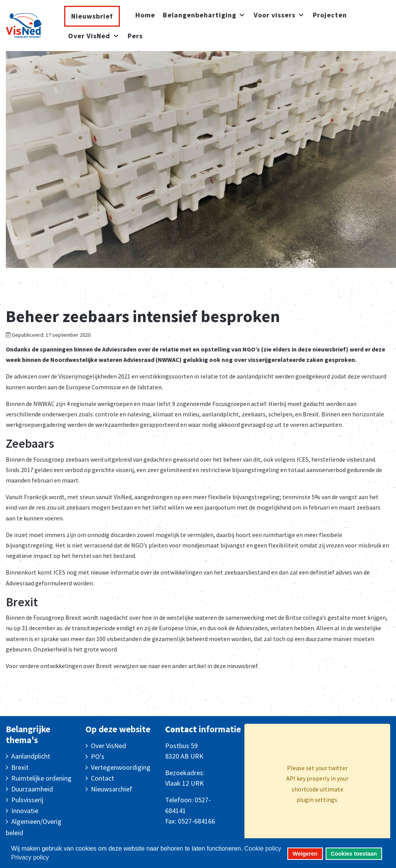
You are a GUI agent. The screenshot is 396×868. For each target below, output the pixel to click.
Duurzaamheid (32, 789)
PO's (98, 756)
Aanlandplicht (31, 756)
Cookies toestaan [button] (354, 854)
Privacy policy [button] (30, 857)
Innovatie (25, 811)
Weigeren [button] (305, 854)
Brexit (20, 767)
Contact (102, 778)
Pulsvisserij (27, 800)
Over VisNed (108, 746)
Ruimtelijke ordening (41, 778)
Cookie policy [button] (263, 848)
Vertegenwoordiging (121, 767)
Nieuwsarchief (112, 789)
